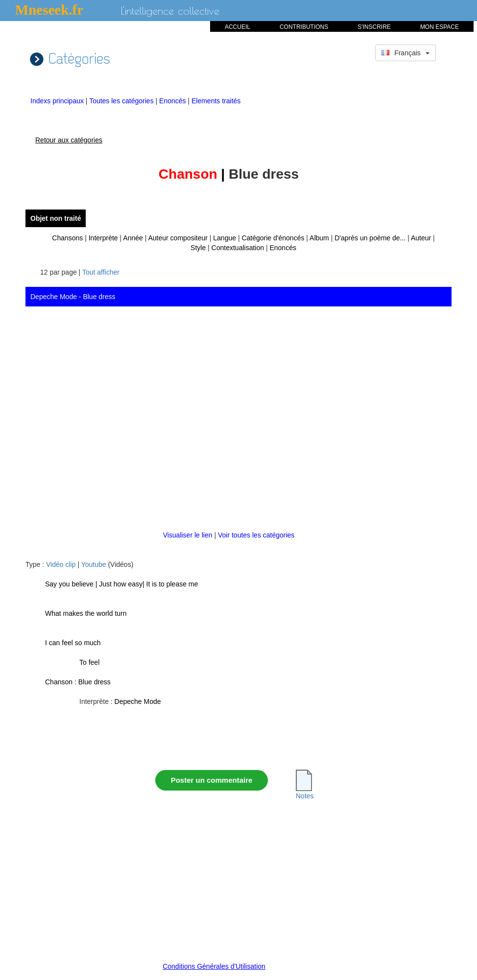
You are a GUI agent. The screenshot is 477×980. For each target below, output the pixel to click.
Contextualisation (238, 248)
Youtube (94, 564)
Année (133, 238)
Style (198, 248)
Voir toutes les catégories (256, 535)
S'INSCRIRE (374, 27)
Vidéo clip (61, 564)
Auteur (421, 238)
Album (319, 238)
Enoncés (173, 101)
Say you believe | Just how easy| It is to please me (121, 584)
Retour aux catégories (69, 140)
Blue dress (95, 682)
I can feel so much (73, 643)
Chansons (67, 238)
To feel (89, 662)
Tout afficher (101, 272)
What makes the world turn (86, 613)
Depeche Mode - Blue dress (73, 297)
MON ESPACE (440, 27)
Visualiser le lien (189, 535)
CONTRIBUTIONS (304, 27)
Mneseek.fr (49, 10)
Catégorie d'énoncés (273, 238)
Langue (225, 238)
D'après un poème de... (370, 238)
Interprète (103, 238)
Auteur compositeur (178, 238)
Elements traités (216, 101)
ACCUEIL (238, 27)
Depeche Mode (138, 701)
